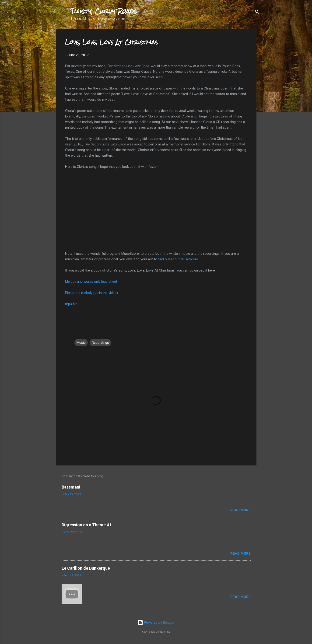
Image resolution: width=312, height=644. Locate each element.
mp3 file (71, 304)
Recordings (100, 343)
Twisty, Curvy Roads (104, 11)
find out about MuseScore (178, 259)
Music (81, 343)
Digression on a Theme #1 (87, 525)
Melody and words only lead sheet (91, 282)
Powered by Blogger (156, 623)
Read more (240, 510)
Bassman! (71, 487)
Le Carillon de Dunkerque (86, 568)
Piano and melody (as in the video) (91, 293)
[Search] (257, 12)
